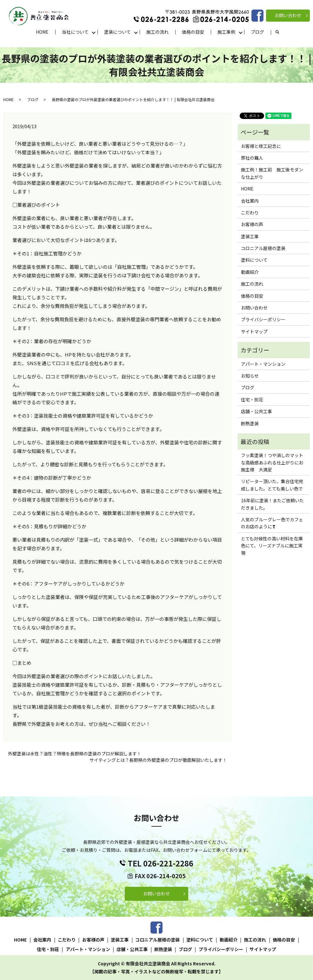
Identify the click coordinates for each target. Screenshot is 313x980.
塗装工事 (250, 236)
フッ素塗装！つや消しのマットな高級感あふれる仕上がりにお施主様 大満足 (272, 462)
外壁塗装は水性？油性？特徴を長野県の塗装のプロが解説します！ (75, 754)
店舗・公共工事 (256, 411)
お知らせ (250, 376)
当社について (75, 32)
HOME (42, 32)
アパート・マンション (263, 364)
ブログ (257, 32)
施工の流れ (157, 32)
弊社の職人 (252, 158)
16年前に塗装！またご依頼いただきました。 (272, 504)
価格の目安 (193, 32)
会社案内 (250, 201)
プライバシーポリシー (263, 319)
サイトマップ (254, 331)
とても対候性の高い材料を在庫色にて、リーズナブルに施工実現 (272, 546)
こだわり (250, 212)
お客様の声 (252, 224)
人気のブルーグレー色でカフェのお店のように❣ (272, 523)
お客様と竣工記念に (261, 146)
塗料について (254, 260)
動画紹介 (250, 272)
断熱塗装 (250, 423)
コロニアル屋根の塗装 (263, 248)
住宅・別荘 (252, 400)
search (281, 32)
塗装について (117, 32)
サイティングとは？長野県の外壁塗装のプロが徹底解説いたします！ (158, 760)
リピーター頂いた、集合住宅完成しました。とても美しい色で (272, 485)
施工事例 (226, 32)
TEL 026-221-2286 (160, 863)
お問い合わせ (288, 15)
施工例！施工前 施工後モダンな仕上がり (272, 173)
